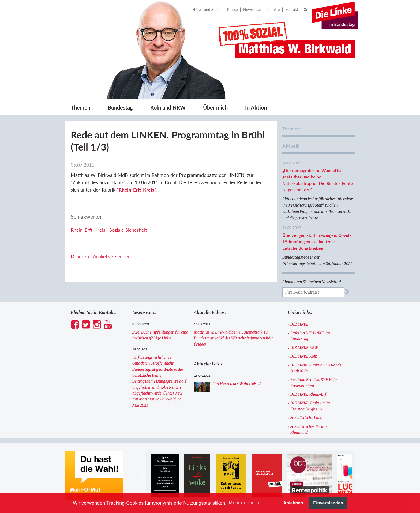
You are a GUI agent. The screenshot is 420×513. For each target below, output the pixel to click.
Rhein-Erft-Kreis (88, 230)
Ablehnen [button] (293, 503)
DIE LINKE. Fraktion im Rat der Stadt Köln (317, 368)
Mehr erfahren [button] (244, 503)
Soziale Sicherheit (128, 230)
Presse (232, 10)
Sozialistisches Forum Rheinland (309, 429)
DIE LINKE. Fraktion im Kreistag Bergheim (310, 406)
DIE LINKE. (300, 324)
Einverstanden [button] (328, 503)
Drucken (80, 256)
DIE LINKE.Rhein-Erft (309, 394)
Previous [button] (143, 475)
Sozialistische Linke (307, 418)
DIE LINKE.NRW (304, 348)
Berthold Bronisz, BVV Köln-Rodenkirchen (314, 383)
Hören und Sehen (207, 10)
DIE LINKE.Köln (304, 356)
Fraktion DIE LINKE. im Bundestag (310, 336)
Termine (273, 10)
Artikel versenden (112, 256)
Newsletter (252, 10)
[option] (165, 475)
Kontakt (292, 10)
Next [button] (357, 475)
